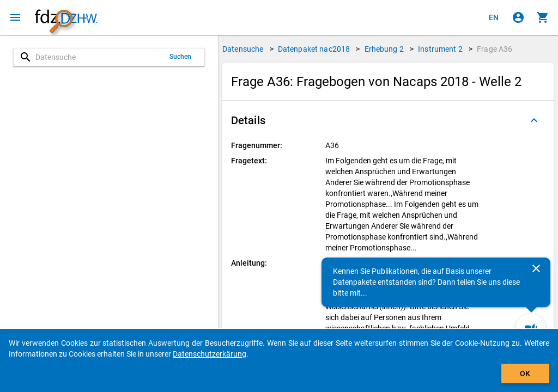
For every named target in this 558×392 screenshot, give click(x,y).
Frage (495, 49)
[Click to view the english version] (494, 17)
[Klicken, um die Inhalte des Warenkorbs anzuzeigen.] (543, 17)
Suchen (181, 57)
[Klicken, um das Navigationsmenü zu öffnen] (15, 17)
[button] (388, 120)
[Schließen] (536, 268)
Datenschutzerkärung (210, 354)
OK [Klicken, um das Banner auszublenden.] (525, 373)
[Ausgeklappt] (534, 120)
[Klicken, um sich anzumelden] (518, 17)
